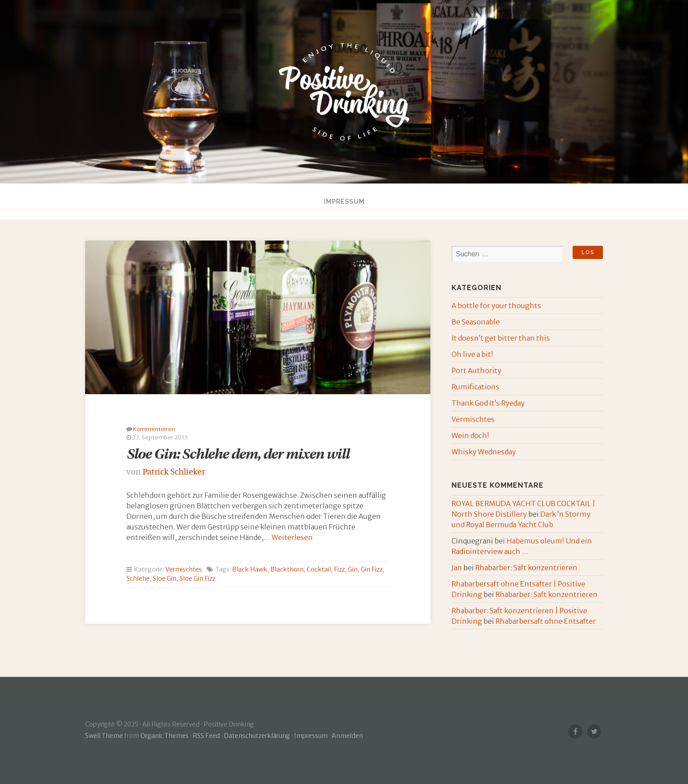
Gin (353, 569)
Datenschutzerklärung (257, 736)
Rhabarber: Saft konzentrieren (526, 568)
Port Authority (477, 370)
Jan (457, 568)
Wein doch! (470, 435)
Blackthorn (287, 569)
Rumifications (475, 387)
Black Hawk (250, 569)
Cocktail (319, 569)
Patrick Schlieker (174, 473)
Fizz (339, 569)
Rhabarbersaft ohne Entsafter (546, 621)
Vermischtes (184, 569)
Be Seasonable (476, 322)
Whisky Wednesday (484, 452)
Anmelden (347, 736)
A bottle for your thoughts (496, 306)
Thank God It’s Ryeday (488, 403)
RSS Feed (206, 736)
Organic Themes (165, 736)
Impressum (344, 201)
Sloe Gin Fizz (197, 579)
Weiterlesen (292, 537)
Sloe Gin (165, 579)
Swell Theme (104, 736)
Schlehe (138, 579)
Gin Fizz (372, 569)
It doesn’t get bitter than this (501, 338)
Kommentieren (154, 429)
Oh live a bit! (472, 354)
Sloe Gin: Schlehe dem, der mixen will (238, 455)
